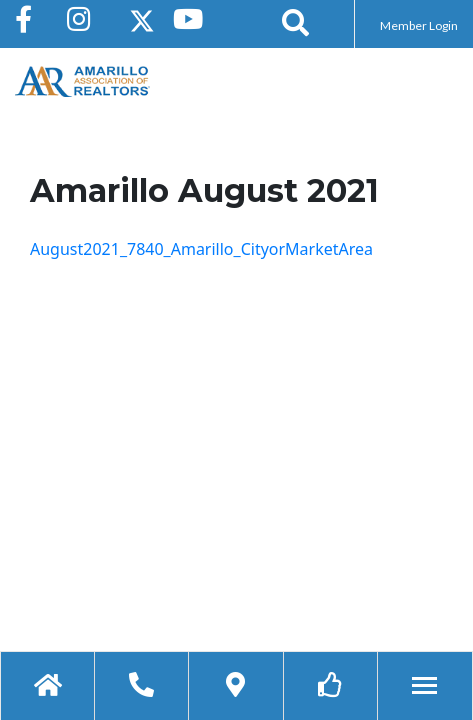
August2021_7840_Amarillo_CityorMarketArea (201, 249)
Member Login (419, 25)
